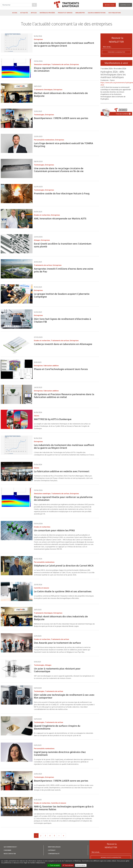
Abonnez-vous (109, 5)
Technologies (39, 115)
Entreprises (38, 39)
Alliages (37, 240)
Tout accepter (54, 865)
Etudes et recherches (42, 215)
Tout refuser (68, 865)
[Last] (64, 836)
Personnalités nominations (44, 140)
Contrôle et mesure (42, 588)
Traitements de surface (60, 64)
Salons (37, 416)
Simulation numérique (42, 64)
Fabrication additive (51, 366)
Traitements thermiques (43, 90)
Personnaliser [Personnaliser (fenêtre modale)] (81, 865)
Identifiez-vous (125, 5)
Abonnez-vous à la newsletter (111, 857)
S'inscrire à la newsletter (116, 52)
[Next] (59, 836)
